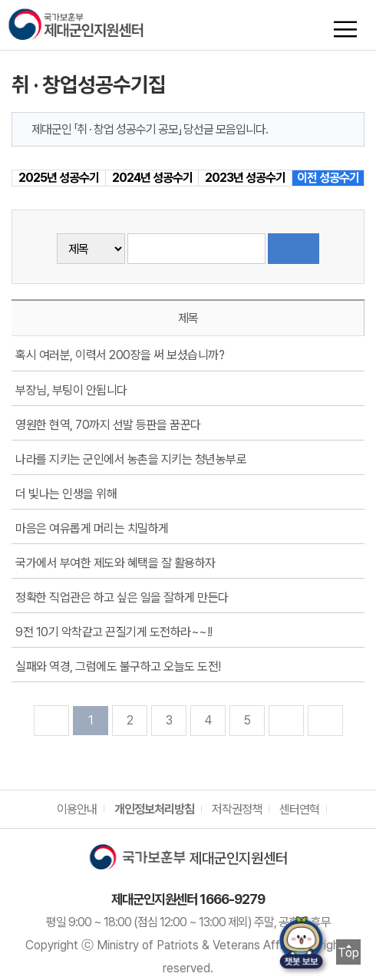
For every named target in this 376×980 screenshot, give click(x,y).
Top (348, 953)
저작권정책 (237, 809)
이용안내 (77, 809)
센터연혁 (299, 809)
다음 (286, 721)
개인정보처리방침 (154, 809)
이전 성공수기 (328, 178)
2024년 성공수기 (152, 178)
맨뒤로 (325, 721)
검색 (294, 249)
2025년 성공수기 (59, 178)
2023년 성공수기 (245, 178)
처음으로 (51, 721)
